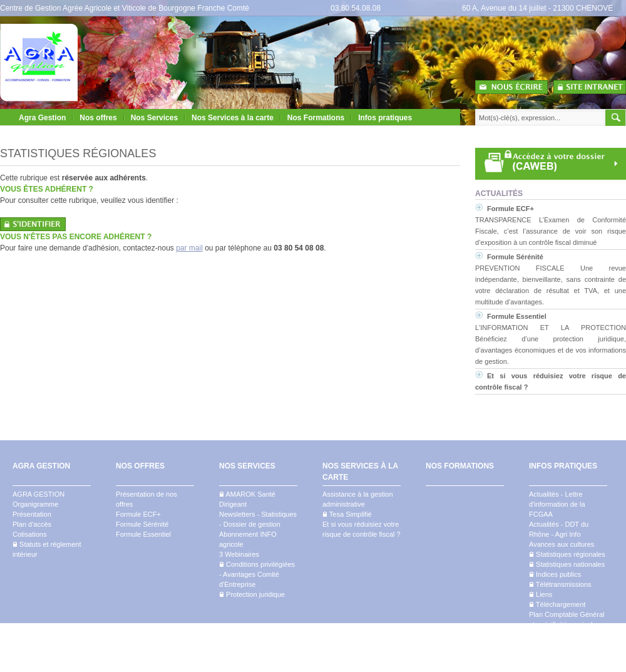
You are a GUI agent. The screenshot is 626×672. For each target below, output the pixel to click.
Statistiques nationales (567, 564)
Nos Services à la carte (233, 118)
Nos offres (98, 118)
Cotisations (29, 534)
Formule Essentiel (517, 316)
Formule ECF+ (511, 209)
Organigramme (35, 504)
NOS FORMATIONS (460, 466)
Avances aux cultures (562, 544)
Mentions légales (600, 666)
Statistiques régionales (567, 554)
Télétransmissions (560, 584)
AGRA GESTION (41, 466)
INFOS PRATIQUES (563, 466)
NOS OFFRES (140, 466)
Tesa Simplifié (347, 514)
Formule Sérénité (515, 257)
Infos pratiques (385, 118)
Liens (541, 594)
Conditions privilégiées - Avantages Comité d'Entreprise (257, 574)
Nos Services (154, 118)
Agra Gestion (42, 118)
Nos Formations (316, 118)
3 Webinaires (239, 554)
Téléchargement (557, 604)
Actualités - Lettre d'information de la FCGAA (557, 504)
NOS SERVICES (247, 466)
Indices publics (555, 574)
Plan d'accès (32, 524)
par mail (189, 248)
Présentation (32, 514)
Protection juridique (252, 594)
